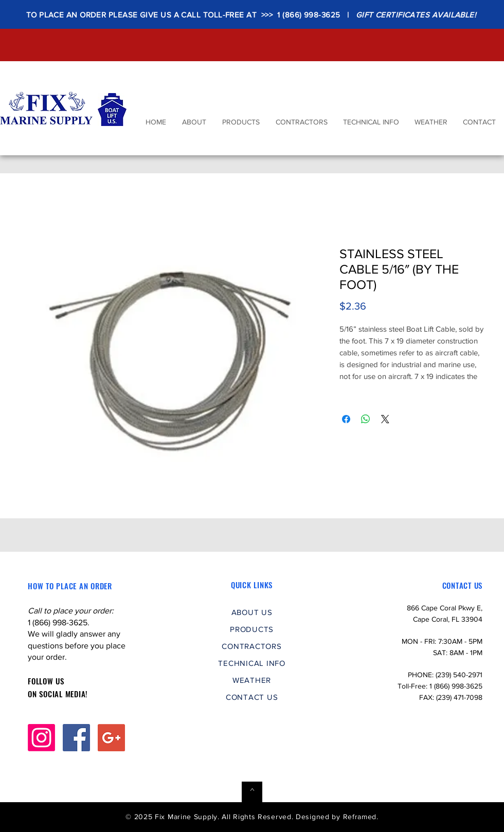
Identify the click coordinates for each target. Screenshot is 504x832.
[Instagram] (41, 738)
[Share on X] (385, 419)
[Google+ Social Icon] (111, 738)
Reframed (360, 817)
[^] (252, 792)
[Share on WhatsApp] (366, 419)
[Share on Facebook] (346, 419)
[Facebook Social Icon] (76, 738)
